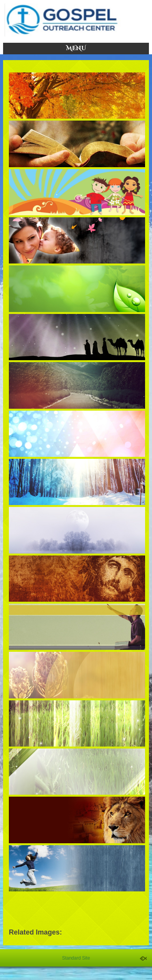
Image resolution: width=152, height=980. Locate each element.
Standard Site (76, 958)
